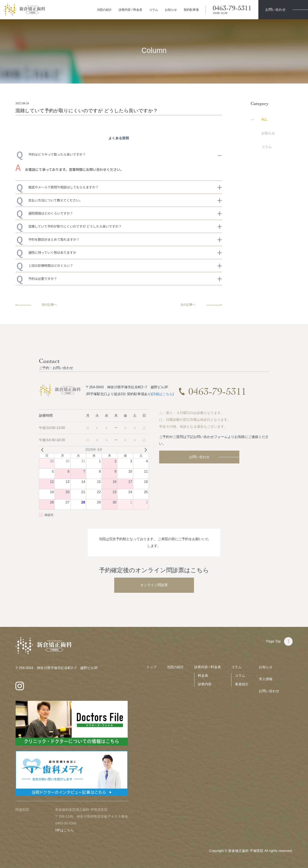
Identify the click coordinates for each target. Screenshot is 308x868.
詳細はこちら (162, 394)
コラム (154, 10)
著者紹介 (242, 684)
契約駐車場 (191, 10)
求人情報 (266, 679)
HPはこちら (64, 830)
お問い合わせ (199, 457)
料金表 (203, 676)
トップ (151, 667)
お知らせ (171, 10)
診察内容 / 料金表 (130, 10)
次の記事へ (201, 305)
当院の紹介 (104, 10)
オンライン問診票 (154, 585)
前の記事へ (36, 305)
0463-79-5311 (232, 10)
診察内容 (205, 684)
